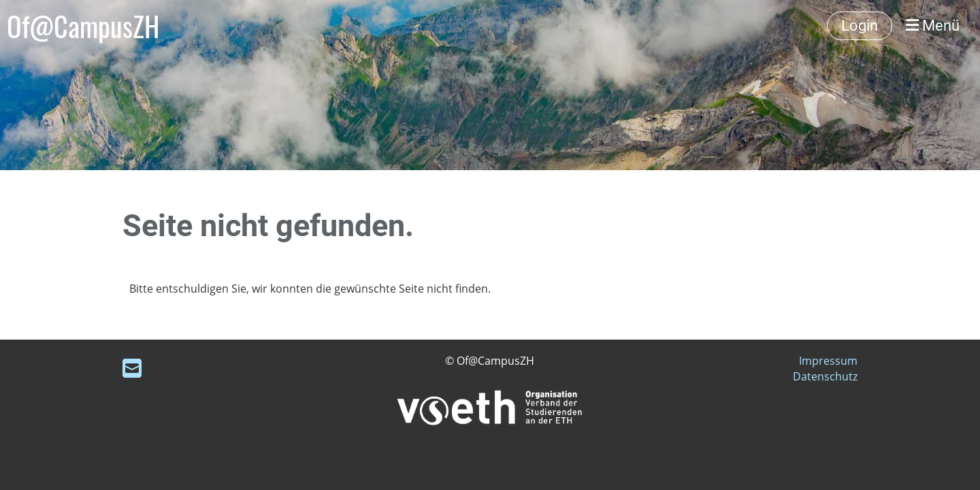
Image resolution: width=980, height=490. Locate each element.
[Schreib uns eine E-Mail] (132, 368)
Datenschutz (825, 376)
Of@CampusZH (83, 26)
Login (860, 26)
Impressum (828, 361)
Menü (933, 26)
